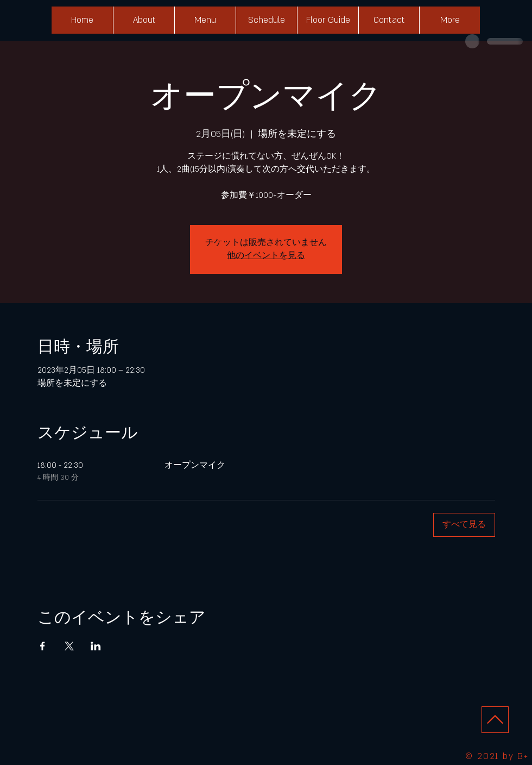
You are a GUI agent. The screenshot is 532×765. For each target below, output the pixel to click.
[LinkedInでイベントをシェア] (96, 646)
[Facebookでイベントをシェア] (43, 646)
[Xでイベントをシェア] (69, 646)
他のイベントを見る (266, 256)
